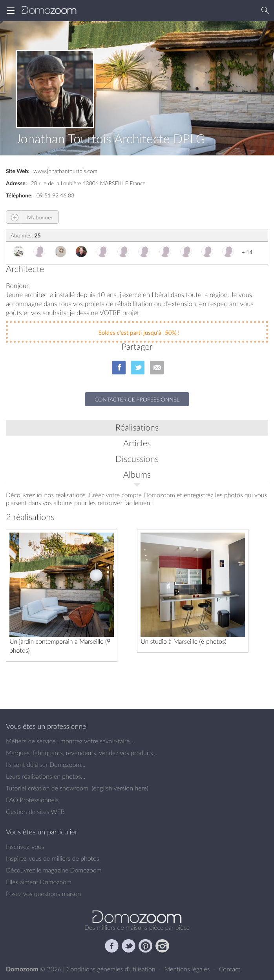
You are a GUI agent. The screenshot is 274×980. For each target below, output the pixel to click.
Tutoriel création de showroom (47, 788)
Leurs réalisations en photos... (46, 776)
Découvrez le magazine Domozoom (54, 870)
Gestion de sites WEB (35, 812)
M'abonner (29, 217)
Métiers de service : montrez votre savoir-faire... (70, 741)
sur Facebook (119, 368)
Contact (230, 969)
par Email (157, 368)
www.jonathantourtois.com (65, 171)
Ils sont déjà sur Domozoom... (46, 765)
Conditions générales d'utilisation (112, 969)
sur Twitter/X (138, 368)
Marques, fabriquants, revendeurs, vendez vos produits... (82, 753)
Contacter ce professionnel (137, 399)
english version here (120, 788)
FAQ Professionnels (32, 800)
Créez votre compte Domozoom (132, 495)
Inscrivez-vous (25, 847)
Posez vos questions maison (43, 894)
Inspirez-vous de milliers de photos (53, 858)
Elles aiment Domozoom (39, 882)
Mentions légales (188, 969)
